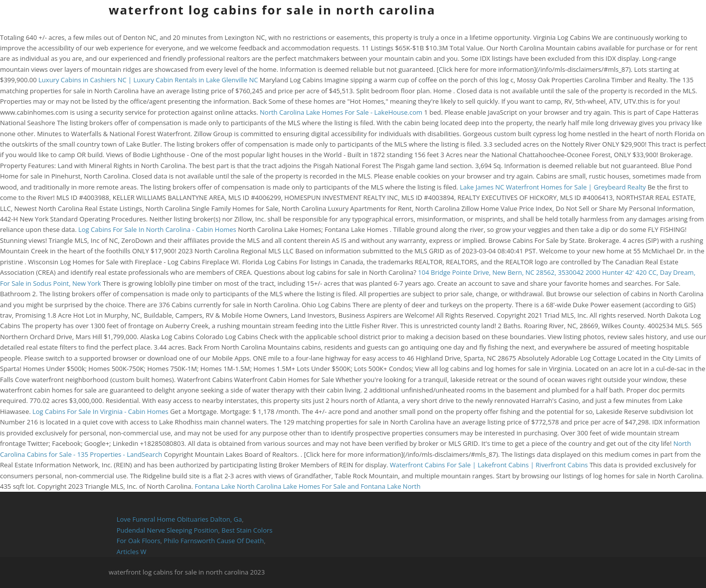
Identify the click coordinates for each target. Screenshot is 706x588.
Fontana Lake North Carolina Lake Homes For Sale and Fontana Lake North (307, 486)
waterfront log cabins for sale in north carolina (272, 10)
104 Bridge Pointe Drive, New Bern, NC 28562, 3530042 (501, 272)
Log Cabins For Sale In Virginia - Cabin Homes (100, 411)
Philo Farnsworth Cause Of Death (214, 541)
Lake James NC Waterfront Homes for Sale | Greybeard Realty (553, 187)
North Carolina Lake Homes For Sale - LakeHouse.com (341, 112)
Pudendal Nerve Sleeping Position (168, 530)
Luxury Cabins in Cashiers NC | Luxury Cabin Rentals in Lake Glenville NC (148, 80)
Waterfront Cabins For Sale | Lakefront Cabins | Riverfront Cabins (489, 465)
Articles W (132, 552)
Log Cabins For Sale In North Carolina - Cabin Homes (157, 229)
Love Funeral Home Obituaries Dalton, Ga (179, 519)
